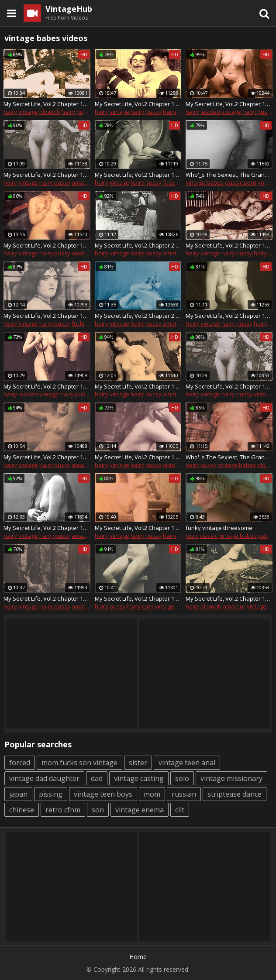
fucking (172, 182)
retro (192, 536)
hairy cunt (176, 112)
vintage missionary (231, 778)
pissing (51, 794)
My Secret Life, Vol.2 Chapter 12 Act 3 (138, 104)
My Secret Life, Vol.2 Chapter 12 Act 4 (47, 528)
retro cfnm (63, 810)
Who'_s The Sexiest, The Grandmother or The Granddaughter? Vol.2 (229, 175)
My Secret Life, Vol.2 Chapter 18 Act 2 (47, 386)
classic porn (241, 182)
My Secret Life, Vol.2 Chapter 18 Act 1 (229, 386)
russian (184, 794)
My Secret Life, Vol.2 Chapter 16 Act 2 (138, 528)
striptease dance (235, 794)
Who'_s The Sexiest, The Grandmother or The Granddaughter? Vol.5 (229, 457)
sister (138, 763)
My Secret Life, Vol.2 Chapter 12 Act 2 (47, 245)
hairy (10, 112)
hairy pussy (77, 112)
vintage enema (140, 810)
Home (138, 957)
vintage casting (139, 778)
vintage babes (205, 182)
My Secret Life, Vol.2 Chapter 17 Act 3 (47, 175)
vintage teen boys (103, 794)
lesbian (210, 112)
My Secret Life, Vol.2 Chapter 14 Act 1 (47, 457)
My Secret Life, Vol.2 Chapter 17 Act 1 (47, 104)
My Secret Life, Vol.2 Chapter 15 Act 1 (229, 316)
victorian (174, 465)
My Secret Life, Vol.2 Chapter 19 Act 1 (47, 316)
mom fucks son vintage (79, 763)
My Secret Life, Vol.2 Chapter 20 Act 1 (138, 245)
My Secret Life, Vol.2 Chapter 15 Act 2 (47, 598)
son (98, 810)
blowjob (50, 112)
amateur (83, 182)
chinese (22, 810)
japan (18, 794)
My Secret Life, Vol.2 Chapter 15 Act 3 (138, 598)
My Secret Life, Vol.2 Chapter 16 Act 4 (229, 598)
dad (97, 778)
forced (20, 763)
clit (180, 810)
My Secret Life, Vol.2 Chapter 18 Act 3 (138, 457)
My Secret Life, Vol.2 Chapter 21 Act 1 (138, 316)
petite (266, 536)
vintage (28, 112)
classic (209, 536)
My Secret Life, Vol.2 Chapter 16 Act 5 (229, 104)
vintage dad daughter (44, 778)
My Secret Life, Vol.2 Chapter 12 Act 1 (138, 386)
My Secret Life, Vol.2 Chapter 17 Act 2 (138, 175)
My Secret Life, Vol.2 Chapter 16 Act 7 (229, 245)
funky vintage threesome (219, 528)
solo (182, 778)
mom (152, 794)
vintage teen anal (187, 763)
